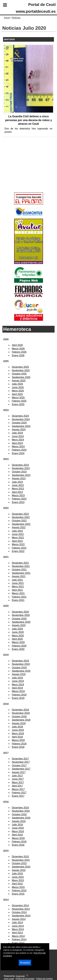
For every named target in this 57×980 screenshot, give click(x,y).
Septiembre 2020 (21, 622)
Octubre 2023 (19, 472)
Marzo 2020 (18, 642)
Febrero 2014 (19, 939)
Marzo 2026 (18, 349)
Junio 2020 (18, 632)
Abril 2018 (17, 737)
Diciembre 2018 (20, 710)
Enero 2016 (18, 845)
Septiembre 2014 (21, 916)
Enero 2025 (18, 404)
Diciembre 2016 (20, 808)
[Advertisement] (24, 170)
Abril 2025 (17, 394)
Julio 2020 (17, 629)
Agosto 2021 (19, 576)
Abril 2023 (17, 492)
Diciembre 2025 (20, 367)
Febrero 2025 (19, 401)
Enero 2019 (18, 698)
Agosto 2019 (19, 674)
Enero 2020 (18, 649)
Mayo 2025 (18, 391)
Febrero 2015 (19, 891)
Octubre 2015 (19, 863)
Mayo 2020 (18, 636)
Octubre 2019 (19, 668)
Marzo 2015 (18, 887)
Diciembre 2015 (20, 857)
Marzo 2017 (18, 789)
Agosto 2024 (19, 430)
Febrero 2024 (19, 450)
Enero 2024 (18, 453)
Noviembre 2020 (21, 615)
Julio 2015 (17, 874)
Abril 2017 (17, 786)
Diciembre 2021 (20, 563)
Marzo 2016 (18, 838)
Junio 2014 (18, 926)
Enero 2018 (18, 747)
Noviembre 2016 (21, 811)
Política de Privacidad (25, 979)
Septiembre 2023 (21, 475)
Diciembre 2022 (20, 514)
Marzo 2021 (18, 593)
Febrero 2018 (19, 744)
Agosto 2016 (19, 821)
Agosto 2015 (19, 870)
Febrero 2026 (19, 352)
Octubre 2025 (19, 374)
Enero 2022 (18, 551)
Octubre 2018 (19, 717)
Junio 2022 (18, 534)
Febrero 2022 (19, 548)
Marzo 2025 (18, 398)
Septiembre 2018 (21, 720)
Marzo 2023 (18, 495)
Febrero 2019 (19, 695)
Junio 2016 (18, 828)
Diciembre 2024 (20, 416)
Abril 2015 (17, 884)
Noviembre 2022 (21, 517)
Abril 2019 (17, 688)
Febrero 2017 (19, 793)
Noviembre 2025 (21, 370)
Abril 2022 (17, 541)
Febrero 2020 (19, 646)
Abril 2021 (17, 590)
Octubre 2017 (19, 765)
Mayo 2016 (18, 831)
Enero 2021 (18, 600)
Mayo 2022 (18, 538)
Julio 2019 (17, 678)
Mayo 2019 (18, 685)
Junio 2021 (18, 583)
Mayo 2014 (18, 929)
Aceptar (25, 962)
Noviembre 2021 (21, 566)
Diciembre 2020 (20, 612)
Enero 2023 (18, 502)
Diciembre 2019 (20, 661)
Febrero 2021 (19, 597)
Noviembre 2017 (21, 762)
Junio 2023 (18, 485)
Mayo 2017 (18, 782)
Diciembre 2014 (20, 906)
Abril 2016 (17, 835)
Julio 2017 (17, 776)
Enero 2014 (18, 943)
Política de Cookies (44, 979)
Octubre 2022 (19, 521)
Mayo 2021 (18, 587)
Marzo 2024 (18, 447)
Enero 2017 (18, 796)
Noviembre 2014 (21, 909)
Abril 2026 (17, 345)
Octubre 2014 (19, 912)
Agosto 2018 (19, 723)
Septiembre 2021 (21, 573)
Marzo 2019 (18, 691)
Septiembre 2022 (21, 524)
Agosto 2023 (19, 478)
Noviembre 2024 (21, 419)
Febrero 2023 (19, 499)
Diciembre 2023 (20, 465)
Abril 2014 (17, 933)
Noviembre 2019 (21, 664)
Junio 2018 (18, 730)
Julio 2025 (17, 384)
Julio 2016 (17, 825)
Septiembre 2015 (21, 867)
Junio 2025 (18, 387)
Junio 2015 (18, 877)
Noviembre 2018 (21, 713)
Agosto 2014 (19, 919)
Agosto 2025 (19, 381)
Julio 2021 (17, 580)
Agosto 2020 (19, 625)
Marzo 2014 (18, 936)
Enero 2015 (18, 894)
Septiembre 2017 (21, 769)
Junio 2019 (18, 681)
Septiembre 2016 (21, 818)
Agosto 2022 (19, 527)
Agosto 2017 (19, 772)
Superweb (20, 976)
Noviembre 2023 (21, 468)
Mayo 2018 (18, 734)
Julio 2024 (17, 433)
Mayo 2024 (18, 440)
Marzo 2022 (18, 544)
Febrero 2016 (19, 842)
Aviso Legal (9, 979)
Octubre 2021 (19, 570)
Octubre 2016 (19, 814)
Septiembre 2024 (21, 426)
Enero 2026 (18, 355)
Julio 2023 (17, 482)
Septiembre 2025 (21, 377)
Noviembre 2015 (21, 860)
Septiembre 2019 (21, 671)
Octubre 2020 (19, 619)
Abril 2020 (17, 639)
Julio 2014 (17, 922)
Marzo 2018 (18, 740)
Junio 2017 (18, 779)
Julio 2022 (17, 531)
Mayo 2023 (18, 489)
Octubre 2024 (19, 423)
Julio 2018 (17, 727)
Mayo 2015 (18, 880)
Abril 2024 (17, 443)
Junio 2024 (18, 436)
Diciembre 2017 (20, 759)
